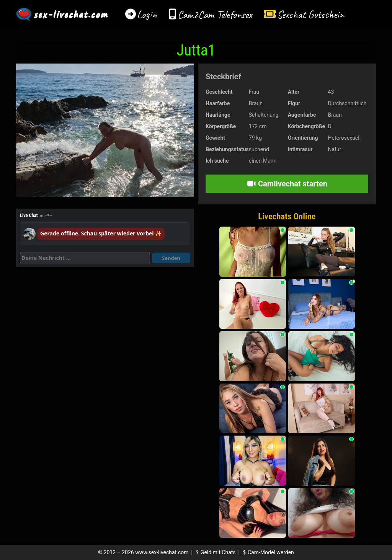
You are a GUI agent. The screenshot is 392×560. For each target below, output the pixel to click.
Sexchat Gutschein (310, 14)
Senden (171, 258)
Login (147, 14)
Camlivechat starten (287, 184)
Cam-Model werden (267, 552)
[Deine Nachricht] (85, 258)
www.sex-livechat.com (162, 552)
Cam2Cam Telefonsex (215, 14)
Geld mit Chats (215, 552)
